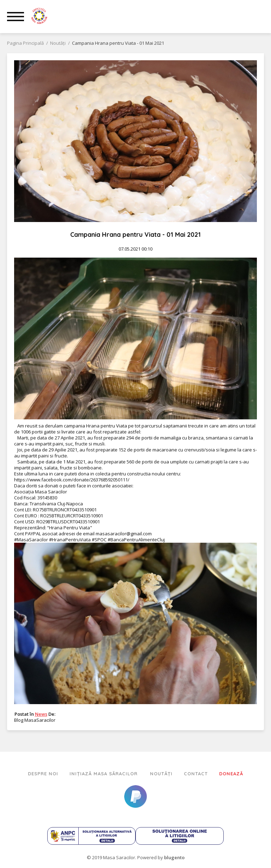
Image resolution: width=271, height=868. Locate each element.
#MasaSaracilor (31, 540)
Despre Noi (43, 774)
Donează (231, 774)
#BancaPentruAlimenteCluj (136, 540)
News (41, 714)
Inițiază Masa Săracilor (104, 774)
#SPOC (99, 540)
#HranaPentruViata (70, 540)
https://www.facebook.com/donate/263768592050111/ (72, 480)
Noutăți (161, 774)
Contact (196, 774)
